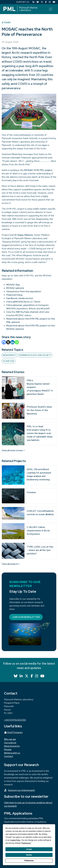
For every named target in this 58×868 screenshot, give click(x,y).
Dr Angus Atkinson (24, 235)
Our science (10, 743)
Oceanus (31, 492)
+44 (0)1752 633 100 (15, 720)
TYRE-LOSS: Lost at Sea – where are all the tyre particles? (40, 550)
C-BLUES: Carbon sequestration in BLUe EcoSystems (38, 531)
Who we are (10, 739)
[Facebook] (46, 2)
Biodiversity (10, 355)
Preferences (29, 861)
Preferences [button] (26, 843)
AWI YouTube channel (27, 312)
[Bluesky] (38, 2)
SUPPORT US (23, 2)
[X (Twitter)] (42, 2)
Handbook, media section (20, 298)
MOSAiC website (15, 288)
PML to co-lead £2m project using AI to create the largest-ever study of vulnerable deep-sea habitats (40, 433)
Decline (29, 855)
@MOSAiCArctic (21, 302)
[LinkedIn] (34, 2)
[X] (8, 342)
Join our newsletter (26, 617)
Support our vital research (21, 790)
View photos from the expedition (24, 291)
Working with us (12, 753)
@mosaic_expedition (24, 305)
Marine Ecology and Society (35, 355)
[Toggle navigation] (51, 9)
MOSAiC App (13, 285)
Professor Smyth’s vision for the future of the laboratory (39, 410)
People (8, 749)
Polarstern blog (14, 295)
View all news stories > (13, 450)
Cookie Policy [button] (15, 840)
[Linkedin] (12, 342)
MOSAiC (34, 48)
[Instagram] (50, 2)
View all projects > (11, 564)
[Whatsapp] (17, 342)
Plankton (9, 361)
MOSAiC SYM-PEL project (38, 170)
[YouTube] (54, 2)
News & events (12, 746)
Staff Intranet (13, 732)
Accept (29, 849)
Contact (9, 756)
